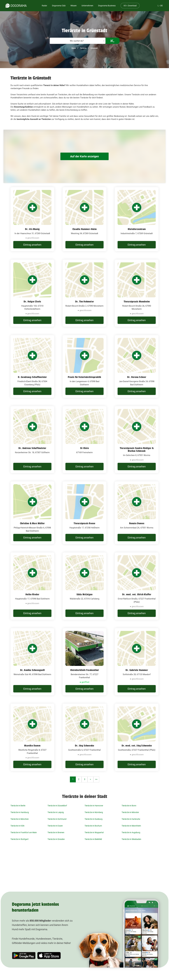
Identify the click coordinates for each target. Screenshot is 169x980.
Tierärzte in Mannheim (131, 826)
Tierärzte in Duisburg (94, 819)
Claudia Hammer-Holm (84, 229)
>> (96, 779)
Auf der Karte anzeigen (85, 156)
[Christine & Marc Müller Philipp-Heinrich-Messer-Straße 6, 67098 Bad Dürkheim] (32, 513)
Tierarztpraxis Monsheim (137, 302)
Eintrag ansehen (32, 245)
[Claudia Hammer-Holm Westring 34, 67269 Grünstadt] (84, 219)
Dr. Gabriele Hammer (137, 670)
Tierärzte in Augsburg (131, 832)
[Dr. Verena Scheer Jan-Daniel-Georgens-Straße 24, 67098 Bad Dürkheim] (137, 366)
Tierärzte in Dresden (56, 839)
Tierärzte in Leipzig (56, 812)
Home (74, 48)
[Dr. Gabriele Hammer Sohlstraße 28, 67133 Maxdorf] (137, 662)
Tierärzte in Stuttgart (19, 839)
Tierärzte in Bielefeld (93, 839)
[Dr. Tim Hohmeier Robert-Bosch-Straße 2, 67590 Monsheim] (84, 293)
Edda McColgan (85, 594)
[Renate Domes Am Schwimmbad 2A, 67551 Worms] (137, 513)
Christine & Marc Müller (32, 523)
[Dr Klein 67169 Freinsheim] (84, 440)
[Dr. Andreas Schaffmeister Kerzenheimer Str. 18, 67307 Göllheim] (32, 440)
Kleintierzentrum (137, 229)
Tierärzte (83, 48)
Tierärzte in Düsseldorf (57, 806)
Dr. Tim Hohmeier (84, 302)
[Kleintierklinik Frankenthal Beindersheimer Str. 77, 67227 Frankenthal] (84, 662)
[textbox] (78, 41)
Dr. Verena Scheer (137, 377)
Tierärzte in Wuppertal (94, 832)
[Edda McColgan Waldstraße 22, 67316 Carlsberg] (84, 586)
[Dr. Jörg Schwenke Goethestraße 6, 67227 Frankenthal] (84, 737)
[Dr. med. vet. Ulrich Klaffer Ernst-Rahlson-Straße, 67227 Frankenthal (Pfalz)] (137, 586)
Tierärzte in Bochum (93, 826)
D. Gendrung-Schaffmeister (32, 377)
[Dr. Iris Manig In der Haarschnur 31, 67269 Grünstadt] (32, 219)
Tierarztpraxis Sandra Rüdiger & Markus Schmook (137, 450)
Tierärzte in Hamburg (20, 812)
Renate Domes (137, 523)
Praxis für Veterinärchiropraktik (84, 377)
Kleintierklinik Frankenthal (84, 670)
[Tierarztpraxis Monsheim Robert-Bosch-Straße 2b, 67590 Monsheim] (137, 293)
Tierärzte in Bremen (56, 832)
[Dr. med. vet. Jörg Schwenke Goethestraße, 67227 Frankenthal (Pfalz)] (137, 737)
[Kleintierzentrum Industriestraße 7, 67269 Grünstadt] (137, 219)
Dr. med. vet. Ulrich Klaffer (137, 594)
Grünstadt (94, 48)
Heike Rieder (32, 594)
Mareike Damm (32, 746)
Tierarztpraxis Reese (84, 523)
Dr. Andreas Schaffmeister (32, 448)
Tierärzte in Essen (55, 826)
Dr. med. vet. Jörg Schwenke (137, 746)
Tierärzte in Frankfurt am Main (24, 832)
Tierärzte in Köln (17, 826)
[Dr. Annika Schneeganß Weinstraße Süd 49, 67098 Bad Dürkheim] (32, 662)
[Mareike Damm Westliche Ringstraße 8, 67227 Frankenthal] (32, 737)
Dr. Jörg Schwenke (84, 746)
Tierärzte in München (20, 819)
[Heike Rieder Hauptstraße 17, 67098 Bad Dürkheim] (32, 586)
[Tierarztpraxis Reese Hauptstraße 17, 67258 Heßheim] (84, 513)
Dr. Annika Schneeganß (32, 670)
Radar (44, 6)
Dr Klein (84, 448)
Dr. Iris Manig (32, 229)
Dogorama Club (59, 6)
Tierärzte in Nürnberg (94, 812)
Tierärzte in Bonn (129, 806)
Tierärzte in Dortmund (57, 819)
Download (130, 6)
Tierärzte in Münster (130, 812)
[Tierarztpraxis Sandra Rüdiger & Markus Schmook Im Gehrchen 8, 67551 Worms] (137, 440)
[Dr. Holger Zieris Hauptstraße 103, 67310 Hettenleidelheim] (32, 293)
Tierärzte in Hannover (94, 806)
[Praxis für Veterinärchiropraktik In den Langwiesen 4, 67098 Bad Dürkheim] (84, 366)
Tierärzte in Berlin (18, 806)
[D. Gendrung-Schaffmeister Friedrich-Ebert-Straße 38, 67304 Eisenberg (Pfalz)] (32, 366)
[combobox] (78, 41)
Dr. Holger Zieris (32, 302)
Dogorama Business (107, 6)
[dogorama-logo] (16, 6)
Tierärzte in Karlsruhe (131, 819)
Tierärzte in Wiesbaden (131, 839)
